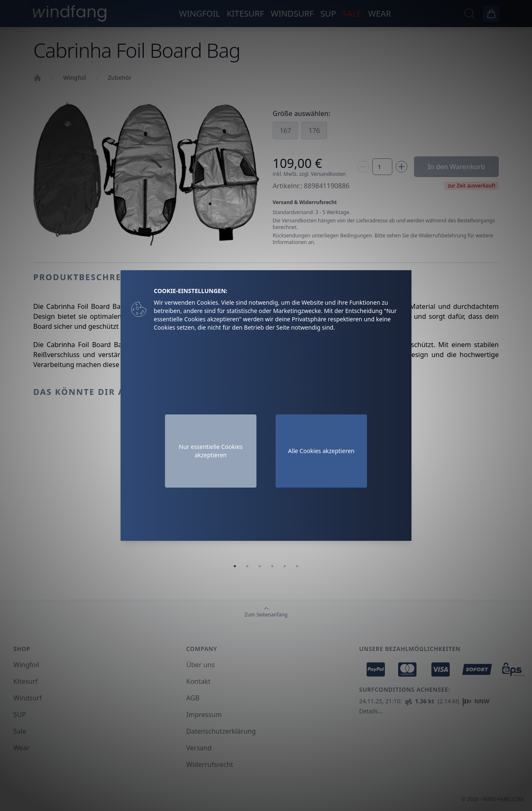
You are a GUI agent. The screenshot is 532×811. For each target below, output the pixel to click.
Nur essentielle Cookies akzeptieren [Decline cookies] (211, 451)
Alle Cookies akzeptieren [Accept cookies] (321, 451)
